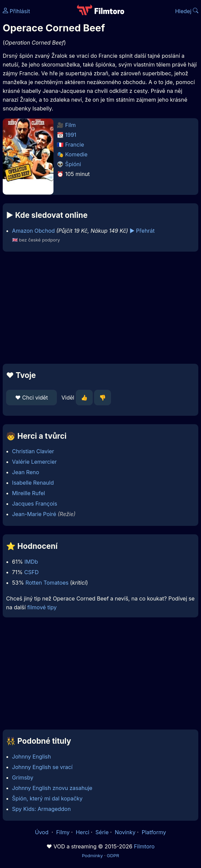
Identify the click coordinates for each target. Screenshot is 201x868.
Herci (83, 832)
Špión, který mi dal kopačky (47, 798)
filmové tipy (42, 607)
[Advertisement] (100, 308)
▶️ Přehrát (142, 231)
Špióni (73, 164)
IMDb (31, 562)
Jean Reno (26, 472)
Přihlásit (16, 11)
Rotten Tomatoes (47, 583)
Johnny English (32, 757)
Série (102, 832)
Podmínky (92, 856)
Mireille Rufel (29, 493)
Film (71, 125)
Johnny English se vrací (42, 767)
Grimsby (23, 777)
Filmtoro (144, 846)
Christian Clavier (33, 451)
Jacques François (35, 504)
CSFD (31, 572)
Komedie (76, 154)
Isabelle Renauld (33, 483)
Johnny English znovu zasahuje (52, 788)
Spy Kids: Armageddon (42, 809)
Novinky (125, 832)
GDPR (113, 856)
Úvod (42, 832)
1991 (71, 135)
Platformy (154, 832)
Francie (75, 145)
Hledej (187, 11)
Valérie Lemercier (35, 462)
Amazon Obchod (33, 231)
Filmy (63, 832)
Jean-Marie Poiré (34, 514)
